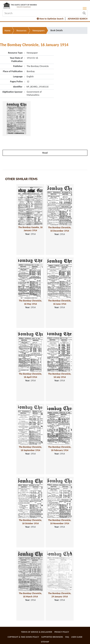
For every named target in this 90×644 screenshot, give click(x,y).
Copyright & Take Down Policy (23, 637)
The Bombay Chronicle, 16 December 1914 (60, 229)
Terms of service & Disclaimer (37, 632)
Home (7, 31)
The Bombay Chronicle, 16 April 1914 (30, 375)
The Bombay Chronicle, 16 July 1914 (60, 375)
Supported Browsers (52, 637)
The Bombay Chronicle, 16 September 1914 (30, 449)
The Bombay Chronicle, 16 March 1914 (30, 595)
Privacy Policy (62, 632)
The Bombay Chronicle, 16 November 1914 (60, 522)
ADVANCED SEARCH (78, 19)
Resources (21, 31)
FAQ (67, 637)
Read (45, 153)
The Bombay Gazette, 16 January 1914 (30, 229)
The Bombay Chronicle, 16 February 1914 (60, 449)
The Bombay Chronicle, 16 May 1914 (30, 302)
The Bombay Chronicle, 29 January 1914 (60, 595)
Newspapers (39, 31)
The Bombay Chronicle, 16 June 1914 (60, 302)
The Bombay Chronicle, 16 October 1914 (30, 522)
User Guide (77, 637)
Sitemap (45, 642)
